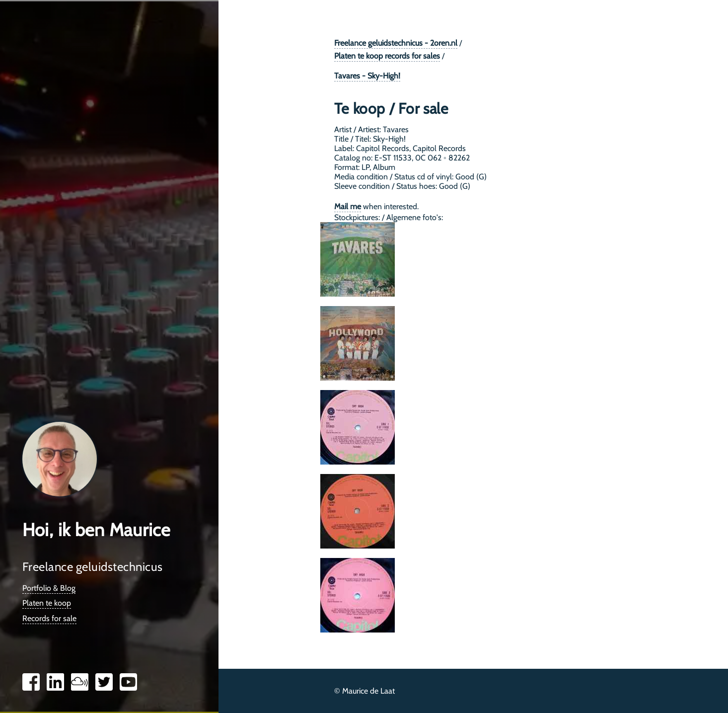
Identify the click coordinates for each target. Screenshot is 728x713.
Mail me (348, 206)
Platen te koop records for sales (387, 56)
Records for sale (49, 618)
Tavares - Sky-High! (367, 76)
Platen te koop (47, 603)
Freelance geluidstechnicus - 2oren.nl (396, 43)
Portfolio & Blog (49, 588)
